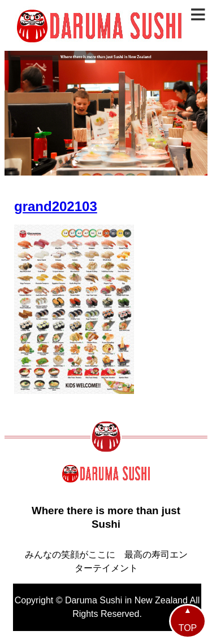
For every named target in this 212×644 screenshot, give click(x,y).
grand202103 (56, 206)
